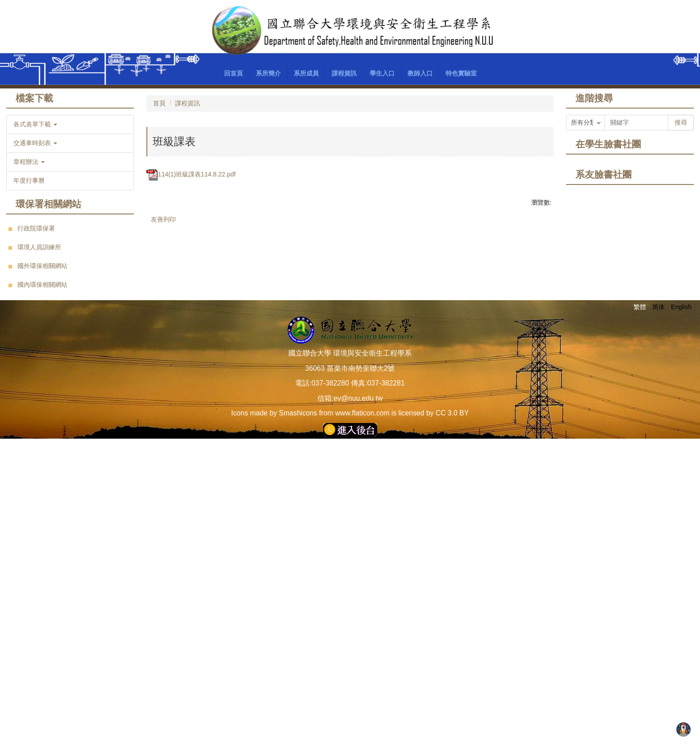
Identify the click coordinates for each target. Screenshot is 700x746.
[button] (158, 327)
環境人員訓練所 (39, 247)
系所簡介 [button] (268, 73)
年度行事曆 (29, 180)
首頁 (159, 103)
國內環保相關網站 (42, 285)
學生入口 (382, 73)
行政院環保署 (36, 228)
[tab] (318, 486)
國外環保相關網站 (42, 266)
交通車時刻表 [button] (35, 143)
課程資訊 (187, 103)
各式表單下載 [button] (35, 124)
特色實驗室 (461, 73)
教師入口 (420, 73)
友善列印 (163, 552)
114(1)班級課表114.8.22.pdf (191, 507)
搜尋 (681, 122)
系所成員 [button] (306, 73)
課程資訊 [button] (344, 73)
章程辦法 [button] (29, 162)
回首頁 (233, 73)
